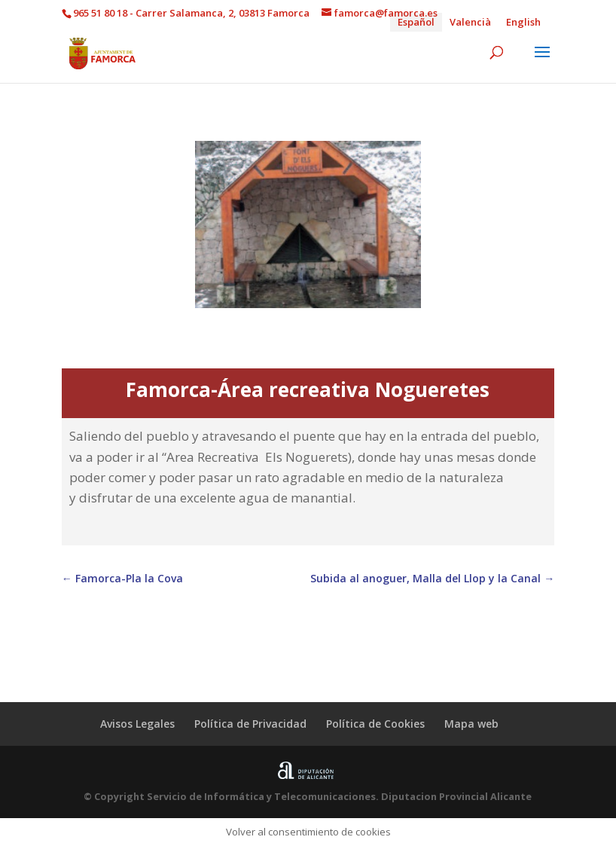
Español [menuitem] (416, 22)
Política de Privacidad (250, 724)
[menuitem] (416, 22)
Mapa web (471, 724)
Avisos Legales (137, 724)
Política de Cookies (375, 724)
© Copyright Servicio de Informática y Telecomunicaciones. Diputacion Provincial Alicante (308, 796)
